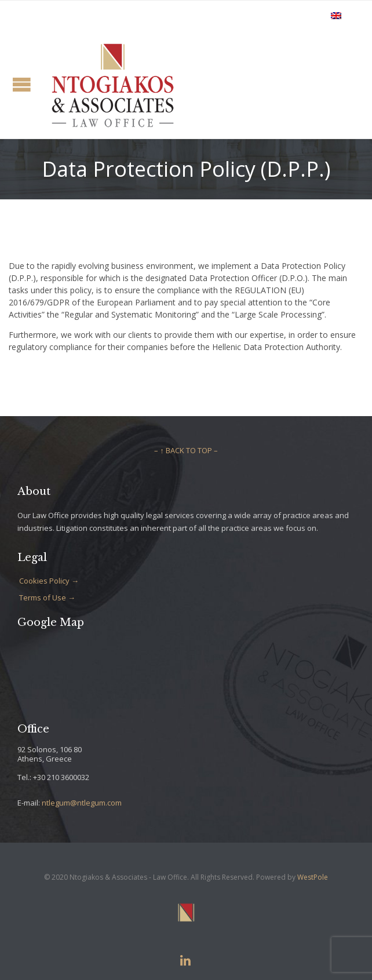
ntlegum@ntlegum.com (82, 803)
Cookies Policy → (49, 581)
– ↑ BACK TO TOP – (186, 450)
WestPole (313, 877)
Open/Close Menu (22, 84)
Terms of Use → (47, 598)
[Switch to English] (336, 15)
